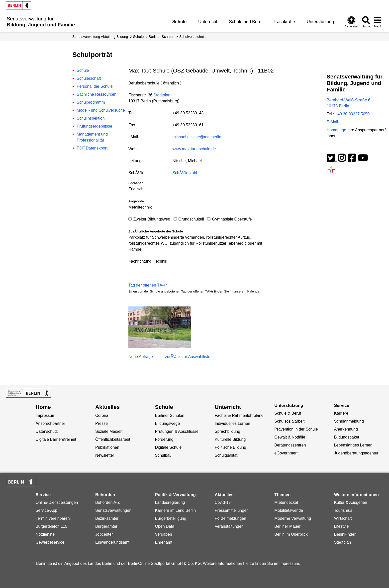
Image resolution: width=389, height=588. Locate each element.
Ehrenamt (163, 542)
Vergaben (163, 534)
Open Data (164, 526)
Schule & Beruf (288, 413)
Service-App (47, 510)
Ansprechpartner (50, 423)
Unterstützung (320, 22)
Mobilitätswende (289, 510)
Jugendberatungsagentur (356, 453)
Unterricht (208, 22)
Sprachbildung (227, 431)
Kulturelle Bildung (230, 439)
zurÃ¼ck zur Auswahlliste (188, 357)
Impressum (46, 415)
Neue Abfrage (141, 357)
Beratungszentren (290, 445)
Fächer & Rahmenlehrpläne (239, 415)
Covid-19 (223, 502)
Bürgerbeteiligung (170, 518)
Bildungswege (167, 423)
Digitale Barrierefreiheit (56, 439)
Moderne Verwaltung (293, 518)
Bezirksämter (107, 518)
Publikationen (107, 447)
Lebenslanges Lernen (353, 445)
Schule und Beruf (246, 22)
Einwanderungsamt (112, 542)
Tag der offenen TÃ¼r (148, 285)
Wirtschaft (343, 518)
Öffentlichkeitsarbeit (113, 439)
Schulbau (163, 455)
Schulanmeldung (349, 421)
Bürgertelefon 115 (51, 526)
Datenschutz (47, 431)
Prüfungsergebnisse (95, 126)
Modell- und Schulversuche (101, 110)
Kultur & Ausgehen (351, 502)
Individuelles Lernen (232, 423)
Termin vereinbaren (53, 518)
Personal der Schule (95, 86)
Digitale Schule (168, 447)
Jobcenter (104, 534)
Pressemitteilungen (232, 510)
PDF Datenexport (92, 148)
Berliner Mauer (287, 526)
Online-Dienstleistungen (57, 502)
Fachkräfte (285, 22)
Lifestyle (341, 526)
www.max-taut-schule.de (194, 149)
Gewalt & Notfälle (290, 437)
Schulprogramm (91, 102)
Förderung (164, 439)
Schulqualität (226, 455)
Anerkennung (346, 429)
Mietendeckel (286, 502)
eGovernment (286, 453)
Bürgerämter (106, 526)
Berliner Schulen (161, 37)
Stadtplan (162, 95)
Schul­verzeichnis (192, 37)
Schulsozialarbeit (289, 421)
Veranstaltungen (229, 526)
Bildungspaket (347, 437)
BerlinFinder (345, 534)
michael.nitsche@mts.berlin (197, 137)
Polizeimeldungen (230, 518)
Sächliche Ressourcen (97, 94)
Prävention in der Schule (296, 429)
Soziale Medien (109, 431)
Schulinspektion (91, 118)
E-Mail (332, 122)
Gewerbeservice (50, 542)
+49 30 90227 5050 (352, 114)
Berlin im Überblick (291, 534)
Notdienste (45, 534)
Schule (180, 22)
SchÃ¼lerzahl (185, 173)
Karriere (341, 413)
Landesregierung (170, 502)
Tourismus (343, 510)
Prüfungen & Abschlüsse (177, 431)
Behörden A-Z (108, 502)
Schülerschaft (89, 78)
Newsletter (105, 455)
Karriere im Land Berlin (175, 510)
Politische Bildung (230, 447)
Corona (102, 415)
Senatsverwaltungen (113, 510)
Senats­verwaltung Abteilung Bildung (100, 37)
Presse (101, 423)
